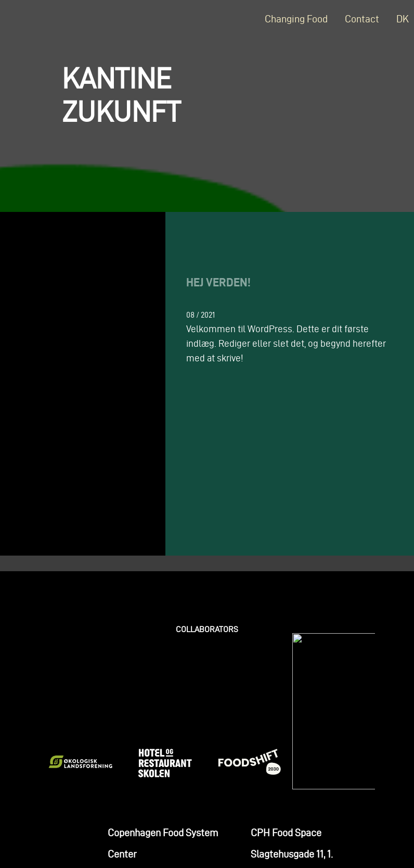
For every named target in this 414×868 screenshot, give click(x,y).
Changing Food (296, 19)
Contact (362, 19)
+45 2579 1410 (136, 797)
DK (403, 19)
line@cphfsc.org (143, 776)
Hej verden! (218, 282)
